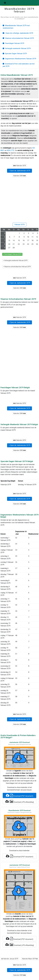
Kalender (19, 166)
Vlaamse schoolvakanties (18, 38)
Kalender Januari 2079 (10, 959)
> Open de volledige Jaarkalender (18, 33)
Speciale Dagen (15, 54)
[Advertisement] (19, 201)
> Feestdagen (12, 254)
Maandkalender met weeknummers (16, 27)
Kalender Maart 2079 (30, 959)
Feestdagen (13, 43)
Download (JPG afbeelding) (20, 801)
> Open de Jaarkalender (19, 171)
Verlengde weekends (17, 48)
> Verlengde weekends (15, 260)
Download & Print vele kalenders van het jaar (19, 65)
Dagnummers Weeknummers (19, 59)
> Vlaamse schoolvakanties (17, 267)
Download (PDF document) (19, 795)
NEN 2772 (11, 150)
